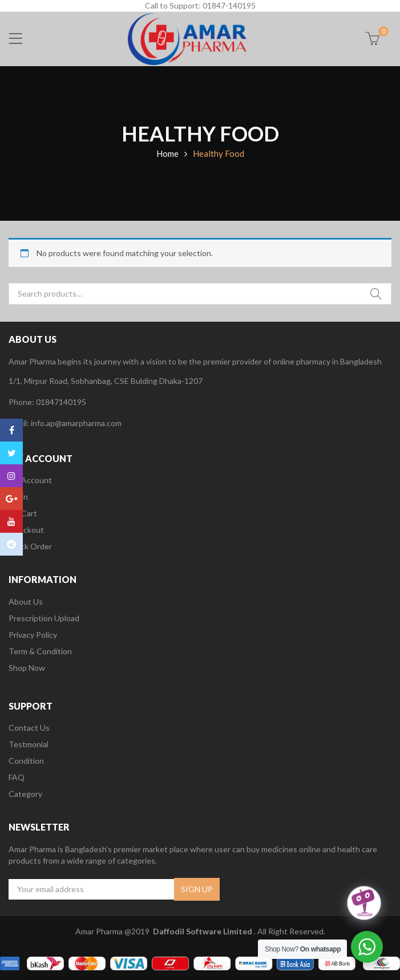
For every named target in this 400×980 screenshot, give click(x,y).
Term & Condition (40, 651)
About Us (26, 602)
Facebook (12, 430)
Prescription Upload (44, 618)
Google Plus (12, 499)
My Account (30, 480)
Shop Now (27, 668)
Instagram (11, 476)
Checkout (26, 530)
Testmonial (29, 744)
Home (167, 153)
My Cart (23, 513)
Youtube (11, 521)
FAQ (17, 777)
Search (376, 294)
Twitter (12, 453)
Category (25, 794)
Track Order (30, 546)
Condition (26, 761)
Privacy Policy (33, 635)
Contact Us (29, 728)
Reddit (11, 544)
